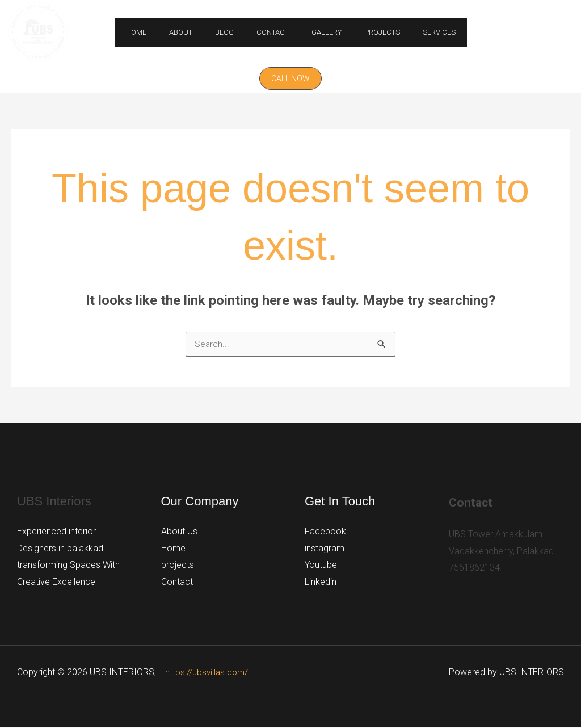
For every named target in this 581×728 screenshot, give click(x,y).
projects (178, 565)
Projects (366, 32)
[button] (290, 78)
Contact (273, 32)
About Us (179, 532)
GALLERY (319, 32)
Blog (232, 32)
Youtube (321, 565)
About (197, 32)
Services (415, 32)
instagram (325, 549)
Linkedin (321, 582)
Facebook (325, 532)
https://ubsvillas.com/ (208, 673)
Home (160, 32)
